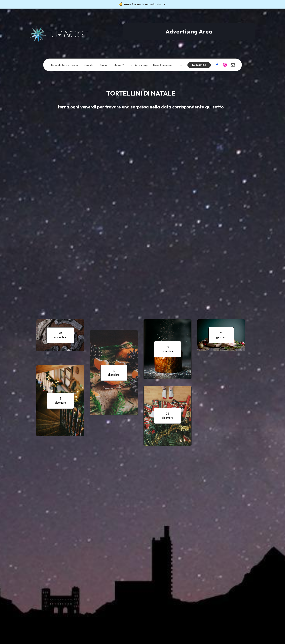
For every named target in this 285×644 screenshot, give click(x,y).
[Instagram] (225, 65)
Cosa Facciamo (163, 65)
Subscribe (199, 65)
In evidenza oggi (138, 65)
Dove (117, 65)
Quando (88, 65)
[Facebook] (217, 65)
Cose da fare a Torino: (65, 65)
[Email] (233, 65)
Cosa (104, 65)
